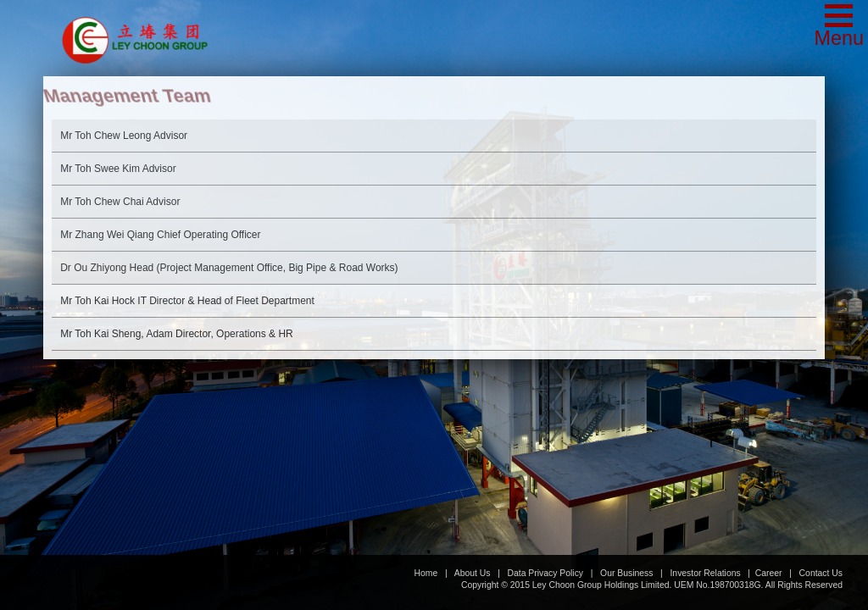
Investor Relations (705, 573)
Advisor (124, 136)
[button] (839, 27)
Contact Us (821, 573)
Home (426, 573)
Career (769, 573)
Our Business (626, 573)
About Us (473, 573)
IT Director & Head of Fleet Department (187, 301)
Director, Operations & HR (177, 334)
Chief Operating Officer (160, 235)
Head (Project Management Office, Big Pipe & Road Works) (229, 268)
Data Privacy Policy (546, 573)
